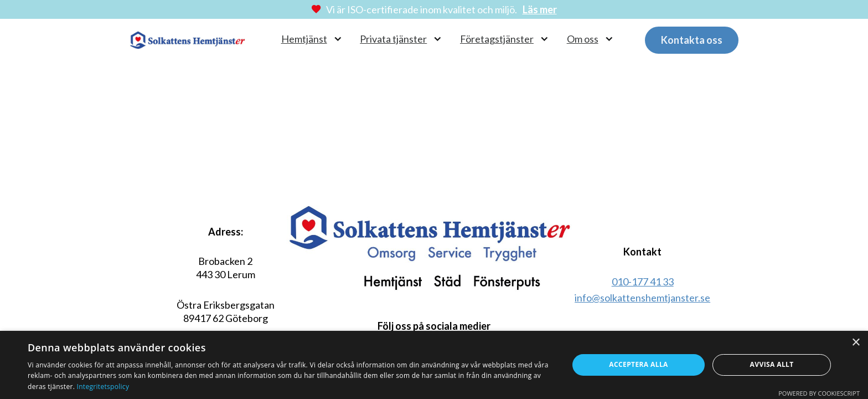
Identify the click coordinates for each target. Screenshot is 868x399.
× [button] (856, 343)
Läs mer (540, 9)
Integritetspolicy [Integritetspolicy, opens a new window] (103, 387)
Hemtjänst (304, 39)
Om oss (583, 39)
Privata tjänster (393, 39)
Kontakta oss (692, 40)
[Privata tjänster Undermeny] (438, 39)
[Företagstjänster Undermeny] (544, 39)
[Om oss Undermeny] (609, 39)
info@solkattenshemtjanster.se (642, 298)
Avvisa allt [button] (772, 364)
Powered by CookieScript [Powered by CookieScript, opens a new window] (819, 393)
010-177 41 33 (643, 282)
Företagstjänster (497, 39)
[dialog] (434, 365)
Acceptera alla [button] (639, 364)
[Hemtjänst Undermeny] (338, 39)
